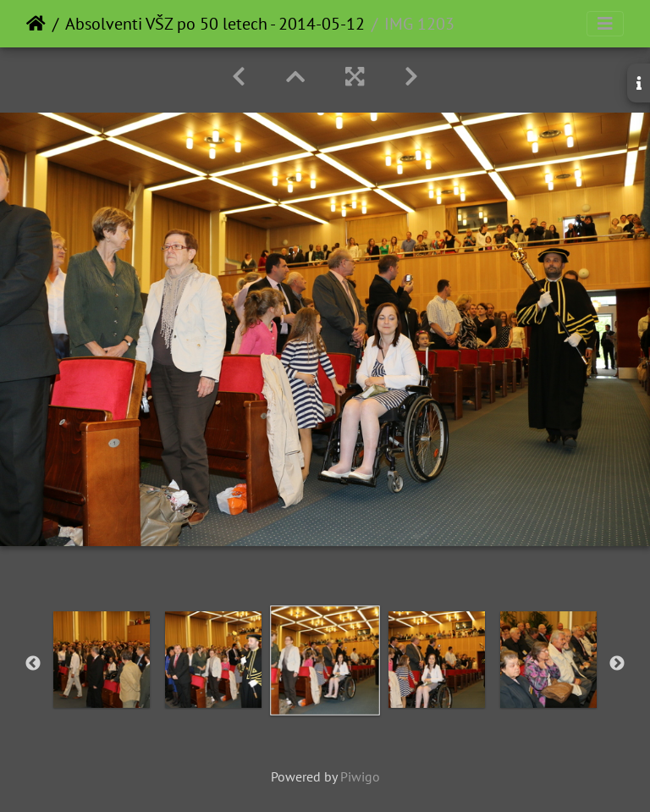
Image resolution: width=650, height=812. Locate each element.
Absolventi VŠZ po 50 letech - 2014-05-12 (215, 24)
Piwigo (360, 776)
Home (36, 24)
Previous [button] (33, 664)
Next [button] (617, 664)
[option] (102, 660)
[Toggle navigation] (605, 24)
